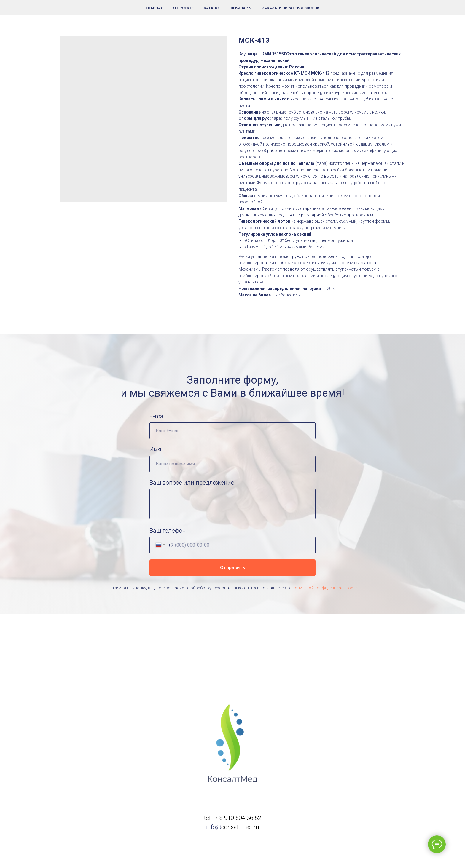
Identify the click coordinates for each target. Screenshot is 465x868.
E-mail (158, 416)
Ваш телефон (168, 531)
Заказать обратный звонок (291, 8)
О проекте (183, 8)
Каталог (212, 8)
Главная (155, 8)
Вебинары (241, 8)
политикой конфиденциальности (325, 588)
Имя (155, 449)
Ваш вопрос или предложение (192, 483)
